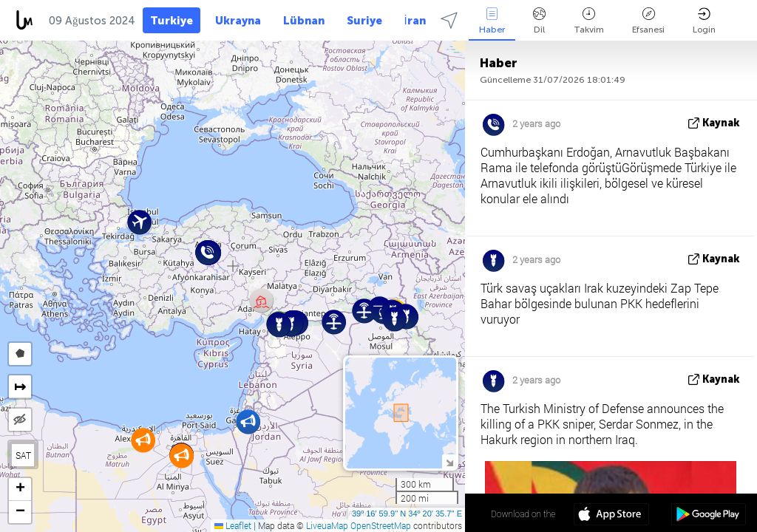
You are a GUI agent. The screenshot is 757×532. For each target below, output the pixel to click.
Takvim (589, 21)
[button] (248, 422)
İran (415, 21)
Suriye (364, 21)
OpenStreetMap (381, 525)
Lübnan (304, 21)
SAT (23, 455)
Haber (492, 21)
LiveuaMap (327, 525)
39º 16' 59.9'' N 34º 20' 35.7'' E (407, 514)
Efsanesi (648, 21)
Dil (539, 21)
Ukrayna (238, 21)
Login (704, 21)
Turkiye (172, 21)
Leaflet (233, 525)
